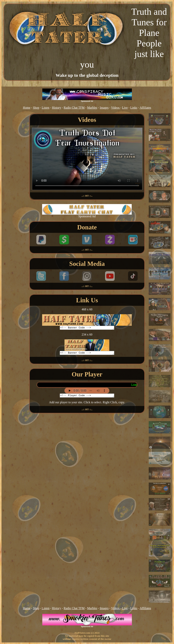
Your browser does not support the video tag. (87, 159)
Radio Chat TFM (74, 108)
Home (27, 108)
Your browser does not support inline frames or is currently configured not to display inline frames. (87, 386)
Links (134, 108)
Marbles (92, 108)
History (56, 108)
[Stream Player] (87, 392)
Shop (36, 108)
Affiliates (145, 108)
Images (104, 108)
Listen (46, 108)
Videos (116, 108)
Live (125, 108)
